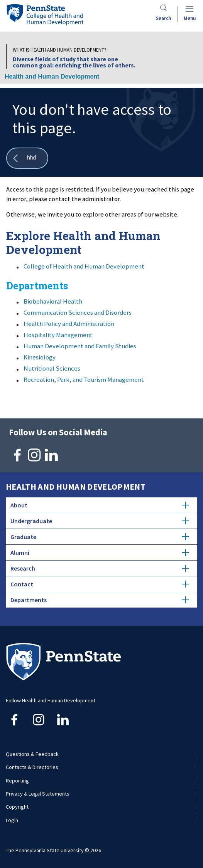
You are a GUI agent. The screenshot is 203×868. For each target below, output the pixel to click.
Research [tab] (100, 568)
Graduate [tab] (100, 537)
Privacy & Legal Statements (38, 794)
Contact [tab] (100, 584)
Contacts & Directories (32, 767)
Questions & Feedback (32, 754)
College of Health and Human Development (84, 266)
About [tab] (100, 505)
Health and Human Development (52, 76)
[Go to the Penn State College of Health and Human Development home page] (45, 14)
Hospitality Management (58, 335)
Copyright (17, 807)
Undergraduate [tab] (100, 521)
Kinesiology (40, 357)
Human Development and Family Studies (80, 346)
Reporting (17, 781)
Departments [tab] (100, 600)
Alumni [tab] (100, 552)
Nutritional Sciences (52, 368)
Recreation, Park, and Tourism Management (84, 379)
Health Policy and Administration (69, 324)
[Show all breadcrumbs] (27, 158)
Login (12, 820)
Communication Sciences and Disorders (78, 312)
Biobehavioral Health (53, 301)
